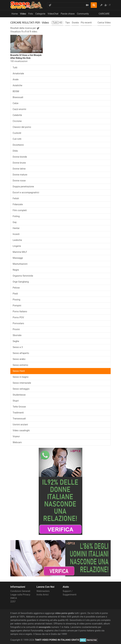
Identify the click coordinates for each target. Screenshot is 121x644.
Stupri (16, 401)
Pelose (16, 288)
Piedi (15, 294)
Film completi (20, 210)
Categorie (40, 14)
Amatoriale (18, 73)
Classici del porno (22, 127)
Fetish (16, 198)
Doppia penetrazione (23, 187)
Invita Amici (43, 595)
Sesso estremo (20, 365)
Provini (16, 329)
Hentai (16, 228)
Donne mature (20, 175)
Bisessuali (18, 97)
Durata (75, 23)
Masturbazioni (20, 264)
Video (23, 14)
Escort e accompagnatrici (26, 192)
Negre (16, 270)
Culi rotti (17, 139)
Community (83, 14)
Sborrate (17, 335)
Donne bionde (20, 157)
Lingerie (17, 246)
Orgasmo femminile (23, 276)
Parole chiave (68, 14)
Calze (15, 103)
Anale (16, 79)
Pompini (17, 306)
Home (15, 14)
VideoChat (53, 14)
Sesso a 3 (18, 347)
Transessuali (19, 419)
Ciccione (17, 121)
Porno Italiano (20, 311)
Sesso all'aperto (21, 353)
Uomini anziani (20, 425)
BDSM (16, 91)
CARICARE (104, 14)
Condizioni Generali (20, 591)
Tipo (68, 23)
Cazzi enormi (19, 109)
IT (110, 5)
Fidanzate (18, 204)
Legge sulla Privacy (20, 595)
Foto (31, 14)
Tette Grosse (19, 407)
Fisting (16, 216)
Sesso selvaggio (21, 389)
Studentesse (19, 395)
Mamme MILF (20, 252)
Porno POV (18, 317)
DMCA (14, 598)
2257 (13, 602)
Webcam (17, 442)
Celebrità (17, 115)
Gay (15, 222)
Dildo (15, 151)
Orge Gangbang (21, 282)
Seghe (16, 341)
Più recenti (86, 23)
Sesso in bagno (21, 377)
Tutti (15, 68)
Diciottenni (18, 145)
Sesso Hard (19, 371)
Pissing (16, 300)
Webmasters (43, 591)
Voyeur (16, 436)
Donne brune (19, 163)
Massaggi (18, 258)
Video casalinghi (21, 430)
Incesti (16, 234)
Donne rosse (19, 181)
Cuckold (17, 133)
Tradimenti (18, 413)
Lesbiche (17, 240)
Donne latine (19, 169)
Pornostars (18, 323)
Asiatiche (17, 85)
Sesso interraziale (22, 383)
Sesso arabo (19, 359)
